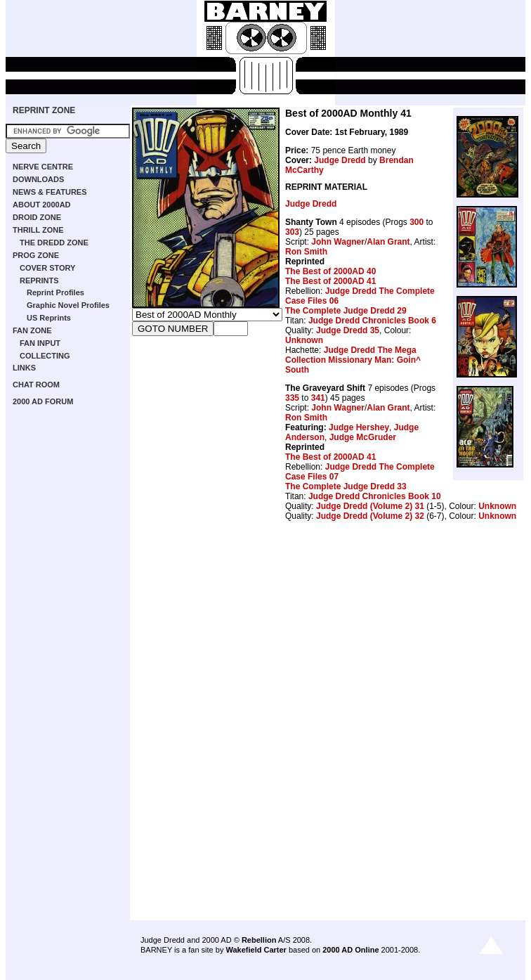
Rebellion (259, 940)
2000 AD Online (350, 950)
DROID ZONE (37, 217)
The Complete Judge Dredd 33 (346, 486)
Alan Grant (388, 242)
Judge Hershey (359, 427)
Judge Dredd (340, 160)
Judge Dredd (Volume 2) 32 (370, 516)
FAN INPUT (40, 343)
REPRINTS (39, 281)
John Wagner (338, 242)
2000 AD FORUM (43, 401)
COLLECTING (45, 356)
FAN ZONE (32, 330)
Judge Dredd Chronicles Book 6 (372, 321)
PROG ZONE (36, 255)
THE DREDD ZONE (54, 243)
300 (417, 222)
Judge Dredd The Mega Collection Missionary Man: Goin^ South (353, 360)
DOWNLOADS (38, 179)
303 (292, 232)
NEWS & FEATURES (50, 192)
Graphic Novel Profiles (68, 305)
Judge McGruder (363, 437)
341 (318, 398)
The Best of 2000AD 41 (330, 281)
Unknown (304, 340)
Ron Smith (306, 252)
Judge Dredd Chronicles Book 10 (375, 496)
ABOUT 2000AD (42, 205)
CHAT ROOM (36, 385)
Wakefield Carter (256, 950)
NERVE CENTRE (43, 167)
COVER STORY (47, 268)
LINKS (24, 368)
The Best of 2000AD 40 (330, 271)
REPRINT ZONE (44, 110)
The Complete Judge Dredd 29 (346, 311)
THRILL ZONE (38, 230)
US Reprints (49, 318)
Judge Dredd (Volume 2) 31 (370, 506)
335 (292, 398)
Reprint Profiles (55, 292)
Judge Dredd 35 (348, 330)
